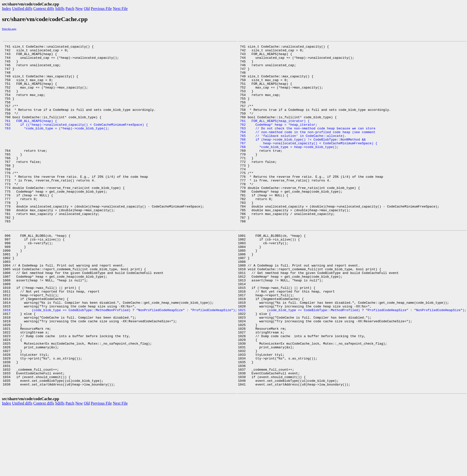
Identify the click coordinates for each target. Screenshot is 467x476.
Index (6, 9)
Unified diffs (22, 9)
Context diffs (44, 9)
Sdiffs (60, 9)
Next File (120, 9)
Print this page (9, 29)
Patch (70, 9)
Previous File (101, 9)
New (79, 9)
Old (87, 9)
